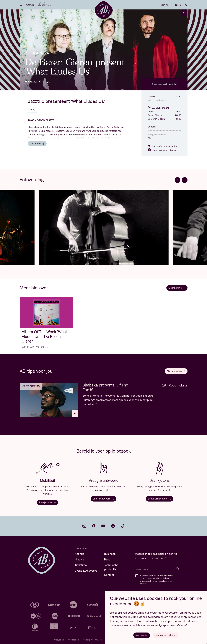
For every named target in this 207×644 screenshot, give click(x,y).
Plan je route (48, 502)
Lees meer (37, 143)
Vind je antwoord (104, 499)
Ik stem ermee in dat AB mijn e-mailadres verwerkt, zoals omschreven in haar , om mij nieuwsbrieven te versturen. (157, 580)
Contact (109, 575)
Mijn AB (165, 5)
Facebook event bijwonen (163, 150)
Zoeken (186, 5)
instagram (84, 526)
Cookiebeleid (74, 640)
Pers (107, 559)
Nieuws (79, 559)
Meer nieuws (177, 288)
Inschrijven (177, 569)
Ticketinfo (81, 565)
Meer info (182, 625)
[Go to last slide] (177, 180)
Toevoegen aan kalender (162, 146)
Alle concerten (176, 371)
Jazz (33, 110)
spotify (113, 526)
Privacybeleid (58, 640)
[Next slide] (185, 180)
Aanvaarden (142, 635)
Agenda (30, 5)
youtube (103, 526)
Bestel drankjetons (159, 499)
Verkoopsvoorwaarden (93, 640)
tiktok (123, 526)
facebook (94, 526)
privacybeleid (145, 581)
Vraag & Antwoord (86, 571)
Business (110, 554)
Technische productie (111, 567)
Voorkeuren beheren (166, 635)
